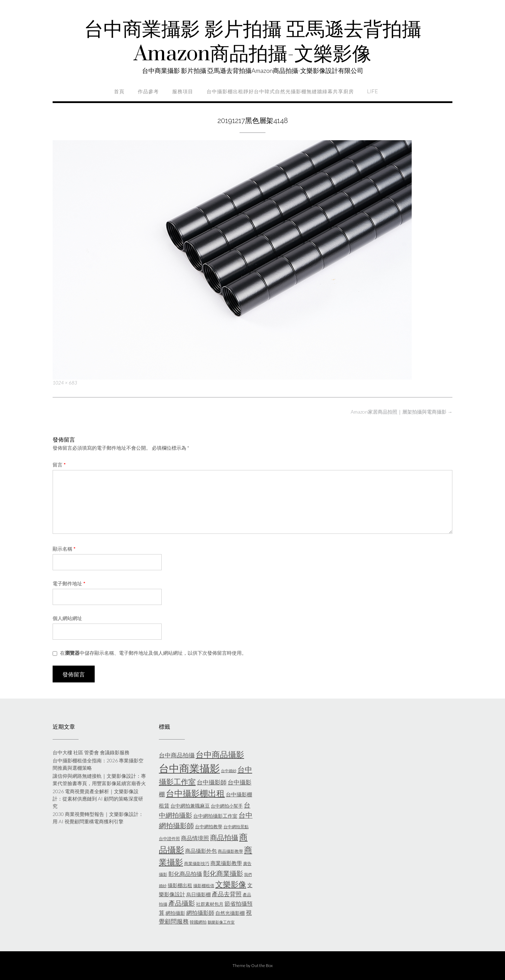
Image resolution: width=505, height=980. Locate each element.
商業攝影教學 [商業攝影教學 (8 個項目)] (226, 863)
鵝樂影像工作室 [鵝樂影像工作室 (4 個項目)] (221, 922)
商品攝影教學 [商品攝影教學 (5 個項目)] (230, 851)
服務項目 (183, 91)
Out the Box (262, 965)
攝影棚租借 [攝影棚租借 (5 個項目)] (204, 886)
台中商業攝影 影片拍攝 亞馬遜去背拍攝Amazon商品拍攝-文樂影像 (253, 42)
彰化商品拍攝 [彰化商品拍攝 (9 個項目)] (185, 874)
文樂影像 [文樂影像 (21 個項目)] (231, 884)
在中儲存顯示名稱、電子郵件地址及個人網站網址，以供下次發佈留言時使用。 (153, 653)
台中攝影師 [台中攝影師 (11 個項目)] (212, 782)
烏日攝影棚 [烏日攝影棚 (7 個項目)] (198, 894)
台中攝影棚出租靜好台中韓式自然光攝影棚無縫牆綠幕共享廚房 (280, 91)
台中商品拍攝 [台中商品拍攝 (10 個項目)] (177, 755)
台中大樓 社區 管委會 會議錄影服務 (91, 752)
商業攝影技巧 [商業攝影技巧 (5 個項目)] (197, 863)
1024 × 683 (65, 383)
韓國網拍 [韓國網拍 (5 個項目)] (198, 922)
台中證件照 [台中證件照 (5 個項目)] (169, 839)
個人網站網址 (67, 618)
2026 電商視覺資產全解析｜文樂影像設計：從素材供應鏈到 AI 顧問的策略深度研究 (98, 799)
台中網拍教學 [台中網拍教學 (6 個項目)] (209, 826)
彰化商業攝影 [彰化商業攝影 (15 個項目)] (223, 873)
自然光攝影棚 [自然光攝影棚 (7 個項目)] (230, 913)
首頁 (119, 91)
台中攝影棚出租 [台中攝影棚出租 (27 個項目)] (195, 793)
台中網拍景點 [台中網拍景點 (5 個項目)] (236, 827)
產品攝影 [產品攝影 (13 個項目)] (182, 903)
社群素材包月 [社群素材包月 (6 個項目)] (210, 904)
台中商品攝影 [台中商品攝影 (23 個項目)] (220, 754)
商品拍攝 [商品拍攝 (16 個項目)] (224, 837)
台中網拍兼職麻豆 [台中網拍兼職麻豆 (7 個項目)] (190, 806)
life (373, 91)
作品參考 (148, 91)
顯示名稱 (64, 549)
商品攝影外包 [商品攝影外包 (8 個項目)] (201, 851)
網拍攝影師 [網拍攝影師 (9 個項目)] (200, 913)
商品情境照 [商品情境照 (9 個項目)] (195, 838)
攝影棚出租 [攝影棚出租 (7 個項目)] (180, 885)
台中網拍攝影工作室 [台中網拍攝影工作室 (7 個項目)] (215, 816)
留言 (59, 465)
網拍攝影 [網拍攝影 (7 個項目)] (175, 913)
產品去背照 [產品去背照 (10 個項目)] (227, 894)
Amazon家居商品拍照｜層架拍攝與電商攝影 (402, 412)
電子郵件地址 (69, 583)
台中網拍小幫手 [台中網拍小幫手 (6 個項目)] (227, 806)
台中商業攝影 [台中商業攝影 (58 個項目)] (189, 768)
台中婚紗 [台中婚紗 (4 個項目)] (229, 771)
